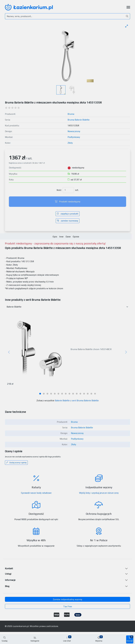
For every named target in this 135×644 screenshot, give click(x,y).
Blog (7, 586)
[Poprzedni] (9, 352)
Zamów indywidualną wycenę (67, 599)
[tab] (40, 394)
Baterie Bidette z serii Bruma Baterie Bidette (77, 400)
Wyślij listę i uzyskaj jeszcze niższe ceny (99, 493)
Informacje (10, 580)
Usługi (8, 574)
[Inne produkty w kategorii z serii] (67, 307)
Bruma (71, 114)
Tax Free (68, 606)
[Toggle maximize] (127, 26)
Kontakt (9, 568)
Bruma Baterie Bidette (79, 120)
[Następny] (126, 352)
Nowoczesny (74, 131)
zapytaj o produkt (68, 214)
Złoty (70, 143)
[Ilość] (68, 190)
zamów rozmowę (68, 221)
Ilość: (59, 190)
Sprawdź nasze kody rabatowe (36, 493)
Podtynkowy (74, 137)
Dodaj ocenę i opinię (16, 463)
